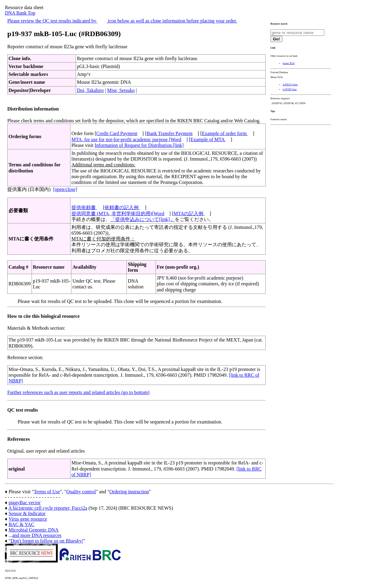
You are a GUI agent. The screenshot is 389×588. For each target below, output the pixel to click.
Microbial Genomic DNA (33, 530)
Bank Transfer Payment (170, 133)
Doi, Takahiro (90, 90)
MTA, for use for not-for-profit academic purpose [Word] (130, 139)
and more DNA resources (37, 535)
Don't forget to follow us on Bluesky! (47, 541)
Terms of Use (47, 492)
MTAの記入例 (189, 214)
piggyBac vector (24, 503)
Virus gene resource (28, 519)
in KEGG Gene (290, 85)
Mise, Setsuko (121, 90)
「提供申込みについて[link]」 (143, 219)
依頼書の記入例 (122, 207)
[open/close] (65, 189)
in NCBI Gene (290, 89)
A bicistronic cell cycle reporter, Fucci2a (48, 508)
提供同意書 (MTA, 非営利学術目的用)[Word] (121, 214)
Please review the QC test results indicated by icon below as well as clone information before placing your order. (122, 21)
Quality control (81, 492)
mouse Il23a (289, 63)
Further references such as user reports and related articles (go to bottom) (78, 392)
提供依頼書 (84, 207)
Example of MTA (208, 139)
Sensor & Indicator (27, 513)
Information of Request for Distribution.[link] (139, 145)
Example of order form (225, 133)
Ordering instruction (129, 492)
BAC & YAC (21, 524)
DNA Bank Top (20, 13)
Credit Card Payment (117, 133)
